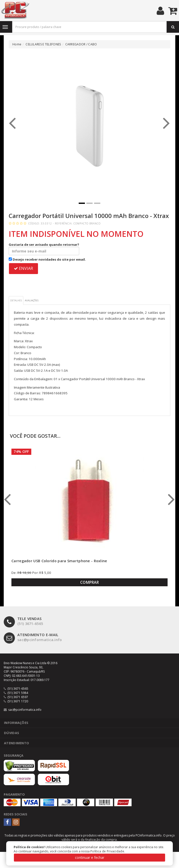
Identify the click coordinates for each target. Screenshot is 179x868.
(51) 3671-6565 (23, 621)
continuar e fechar (90, 857)
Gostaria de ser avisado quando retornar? (44, 249)
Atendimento (17, 743)
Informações (16, 723)
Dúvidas (12, 733)
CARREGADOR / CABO (81, 44)
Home (17, 44)
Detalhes (16, 300)
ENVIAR (23, 268)
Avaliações (32, 300)
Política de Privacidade (107, 851)
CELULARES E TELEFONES (43, 44)
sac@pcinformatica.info (33, 637)
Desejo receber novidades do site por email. (47, 259)
